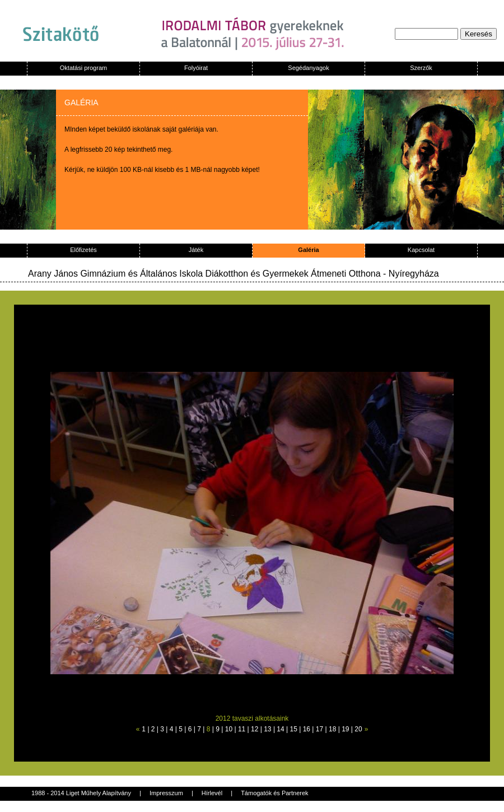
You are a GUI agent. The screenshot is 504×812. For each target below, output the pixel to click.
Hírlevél (212, 793)
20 (358, 729)
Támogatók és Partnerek (274, 793)
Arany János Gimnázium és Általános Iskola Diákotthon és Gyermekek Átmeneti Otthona (206, 274)
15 (294, 729)
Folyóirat (196, 68)
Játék (196, 250)
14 (280, 729)
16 (307, 729)
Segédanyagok (308, 68)
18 (332, 729)
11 (242, 729)
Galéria (308, 250)
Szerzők (421, 68)
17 (319, 729)
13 (267, 729)
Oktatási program (83, 68)
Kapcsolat (421, 250)
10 (229, 729)
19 (345, 729)
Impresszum (166, 793)
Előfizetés (83, 250)
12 (255, 729)
